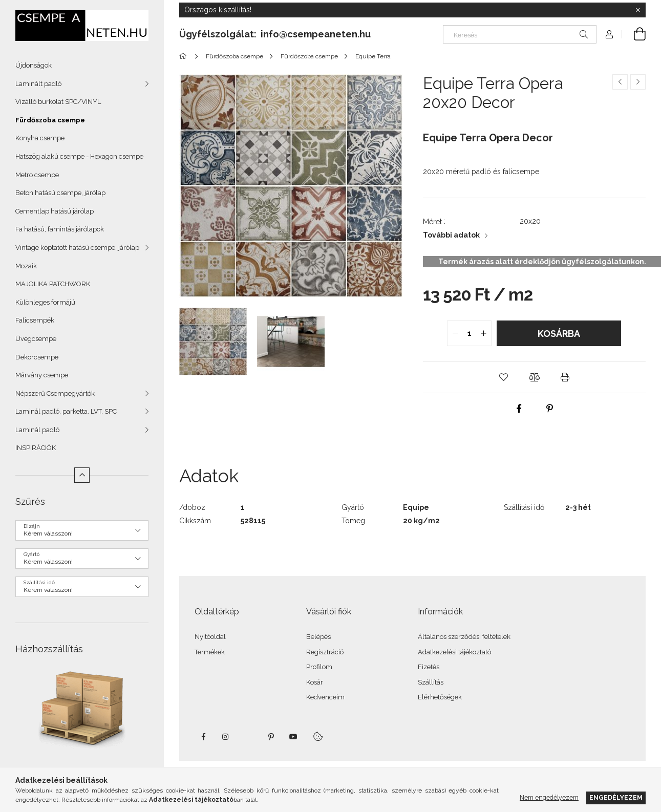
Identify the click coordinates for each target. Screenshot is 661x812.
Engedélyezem (616, 797)
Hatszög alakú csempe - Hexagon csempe (79, 156)
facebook (203, 737)
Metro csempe (37, 175)
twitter (248, 737)
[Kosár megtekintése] (634, 34)
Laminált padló (38, 84)
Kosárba (559, 334)
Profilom (319, 667)
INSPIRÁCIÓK (36, 448)
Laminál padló (37, 430)
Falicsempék (35, 320)
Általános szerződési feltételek (464, 637)
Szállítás (431, 682)
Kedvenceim (325, 697)
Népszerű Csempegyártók (55, 393)
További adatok (451, 235)
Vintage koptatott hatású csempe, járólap (77, 248)
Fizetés (429, 667)
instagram (226, 737)
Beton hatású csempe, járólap (60, 193)
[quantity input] (469, 333)
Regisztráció (325, 652)
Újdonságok (34, 65)
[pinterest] (549, 409)
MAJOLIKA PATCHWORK (53, 284)
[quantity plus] (483, 333)
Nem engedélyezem (549, 797)
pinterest (271, 737)
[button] (503, 377)
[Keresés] (520, 34)
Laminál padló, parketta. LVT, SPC (66, 411)
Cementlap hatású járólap (55, 211)
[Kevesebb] (82, 475)
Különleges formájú (45, 302)
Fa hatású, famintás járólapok (60, 229)
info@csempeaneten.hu (316, 34)
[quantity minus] (455, 333)
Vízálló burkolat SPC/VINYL (58, 102)
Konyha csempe (40, 138)
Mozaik (26, 266)
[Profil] (609, 34)
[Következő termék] (638, 82)
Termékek (210, 652)
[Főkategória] (185, 56)
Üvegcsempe (36, 339)
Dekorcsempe (37, 357)
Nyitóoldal (210, 637)
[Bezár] (638, 10)
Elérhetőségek (440, 697)
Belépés (318, 637)
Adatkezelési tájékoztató (454, 652)
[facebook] (519, 409)
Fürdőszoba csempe (50, 120)
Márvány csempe (42, 375)
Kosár (315, 682)
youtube (293, 737)
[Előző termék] (620, 82)
